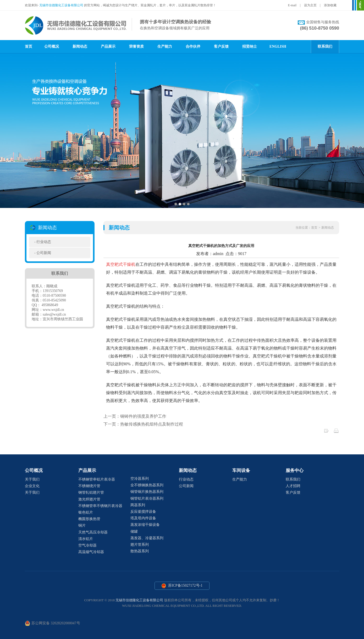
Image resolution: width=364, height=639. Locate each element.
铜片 (82, 525)
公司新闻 (44, 253)
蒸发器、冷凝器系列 (147, 538)
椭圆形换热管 (89, 519)
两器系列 (138, 505)
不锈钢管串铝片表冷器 (97, 479)
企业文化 (32, 486)
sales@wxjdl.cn (54, 314)
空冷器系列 (140, 479)
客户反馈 (221, 46)
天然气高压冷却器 (93, 532)
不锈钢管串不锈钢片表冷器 (100, 506)
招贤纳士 (250, 46)
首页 (29, 46)
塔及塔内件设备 (143, 518)
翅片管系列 (140, 545)
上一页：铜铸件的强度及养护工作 (135, 416)
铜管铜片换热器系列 (147, 492)
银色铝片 (86, 512)
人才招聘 (293, 486)
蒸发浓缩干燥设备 (145, 525)
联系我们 (325, 46)
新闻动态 (80, 46)
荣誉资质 (136, 46)
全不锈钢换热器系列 (147, 485)
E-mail (292, 5)
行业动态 (44, 242)
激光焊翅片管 (89, 499)
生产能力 (165, 46)
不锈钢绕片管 (89, 486)
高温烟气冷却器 (91, 552)
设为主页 (310, 5)
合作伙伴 (193, 46)
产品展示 (108, 46)
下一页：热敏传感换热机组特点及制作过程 (143, 424)
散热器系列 (140, 551)
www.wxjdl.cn (53, 310)
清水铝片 (86, 539)
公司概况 (52, 46)
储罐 (134, 531)
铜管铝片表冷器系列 (147, 498)
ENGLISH (278, 46)
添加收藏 (330, 5)
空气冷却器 (87, 545)
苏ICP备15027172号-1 (182, 586)
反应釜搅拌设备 (143, 512)
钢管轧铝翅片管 (91, 492)
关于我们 (32, 479)
